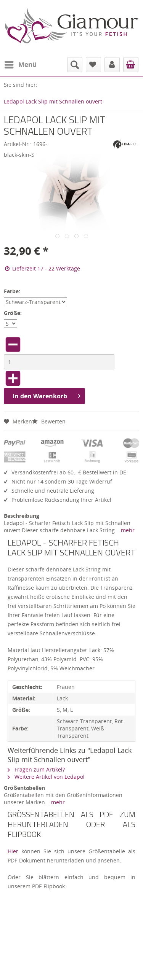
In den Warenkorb (47, 395)
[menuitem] (20, 65)
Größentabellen (24, 788)
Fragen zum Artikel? (36, 769)
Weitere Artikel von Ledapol (46, 777)
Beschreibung (22, 516)
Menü (21, 64)
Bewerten (49, 421)
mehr (127, 530)
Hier (13, 851)
